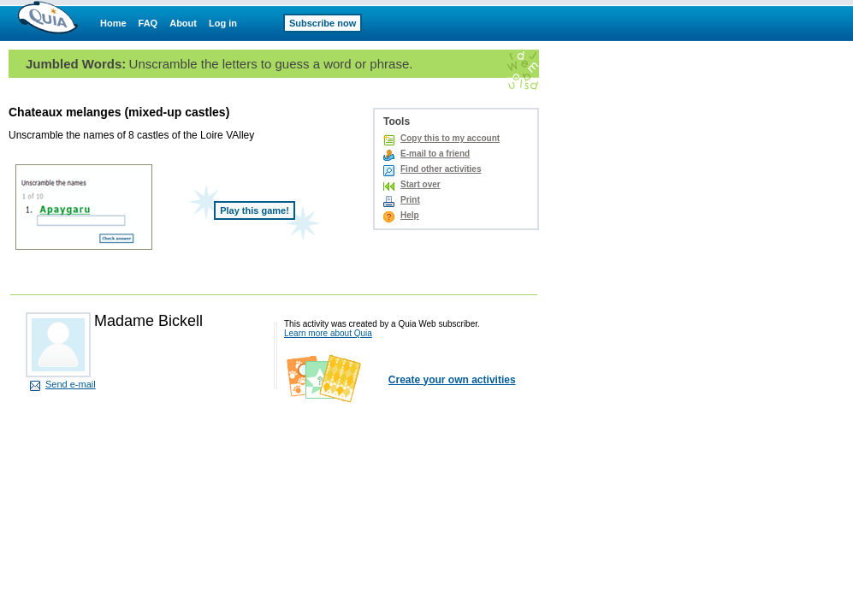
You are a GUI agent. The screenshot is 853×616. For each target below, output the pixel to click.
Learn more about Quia (328, 333)
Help (410, 215)
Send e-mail (71, 384)
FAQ (148, 23)
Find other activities (441, 169)
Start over (421, 184)
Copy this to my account (450, 138)
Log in (223, 23)
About (183, 23)
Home (113, 23)
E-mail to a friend (435, 154)
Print (410, 200)
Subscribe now (323, 23)
